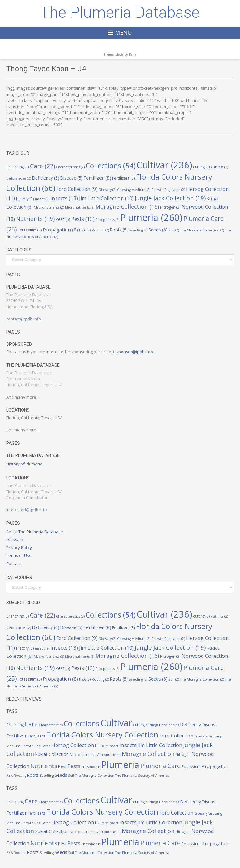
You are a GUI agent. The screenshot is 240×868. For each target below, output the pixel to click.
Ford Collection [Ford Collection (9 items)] (77, 189)
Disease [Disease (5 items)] (71, 178)
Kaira (133, 54)
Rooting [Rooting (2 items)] (100, 230)
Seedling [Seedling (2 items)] (138, 230)
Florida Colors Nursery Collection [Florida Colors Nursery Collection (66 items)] (102, 735)
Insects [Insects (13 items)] (64, 198)
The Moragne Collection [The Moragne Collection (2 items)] (202, 230)
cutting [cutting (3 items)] (202, 167)
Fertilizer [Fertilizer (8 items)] (97, 178)
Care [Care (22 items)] (42, 166)
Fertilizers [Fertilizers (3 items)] (124, 178)
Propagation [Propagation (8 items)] (60, 230)
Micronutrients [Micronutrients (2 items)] (80, 207)
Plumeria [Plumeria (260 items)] (151, 217)
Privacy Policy (19, 548)
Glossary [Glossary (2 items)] (107, 190)
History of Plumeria (24, 464)
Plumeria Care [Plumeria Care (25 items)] (160, 766)
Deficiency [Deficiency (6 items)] (46, 178)
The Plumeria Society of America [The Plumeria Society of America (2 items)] (142, 776)
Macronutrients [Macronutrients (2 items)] (49, 207)
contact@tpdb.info (24, 319)
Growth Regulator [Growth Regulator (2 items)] (168, 190)
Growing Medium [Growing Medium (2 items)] (134, 190)
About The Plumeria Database (35, 532)
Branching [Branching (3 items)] (18, 167)
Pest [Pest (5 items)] (63, 219)
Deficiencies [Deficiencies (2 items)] (19, 178)
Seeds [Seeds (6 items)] (158, 230)
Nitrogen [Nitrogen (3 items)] (170, 207)
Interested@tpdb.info (27, 510)
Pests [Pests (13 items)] (83, 219)
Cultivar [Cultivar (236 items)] (164, 165)
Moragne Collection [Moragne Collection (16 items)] (127, 206)
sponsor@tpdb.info (135, 352)
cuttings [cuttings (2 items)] (220, 167)
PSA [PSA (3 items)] (85, 230)
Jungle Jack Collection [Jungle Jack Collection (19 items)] (170, 198)
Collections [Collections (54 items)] (111, 166)
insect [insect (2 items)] (42, 199)
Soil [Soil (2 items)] (174, 230)
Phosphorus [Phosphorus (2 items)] (107, 220)
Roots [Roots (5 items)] (119, 230)
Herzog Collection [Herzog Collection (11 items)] (73, 745)
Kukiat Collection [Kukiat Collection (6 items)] (52, 754)
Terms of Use (19, 555)
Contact (13, 563)
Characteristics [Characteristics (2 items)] (70, 167)
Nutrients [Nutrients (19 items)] (35, 218)
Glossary (15, 539)
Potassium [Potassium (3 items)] (30, 230)
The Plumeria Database (120, 12)
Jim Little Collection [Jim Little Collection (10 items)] (106, 198)
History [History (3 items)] (25, 199)
